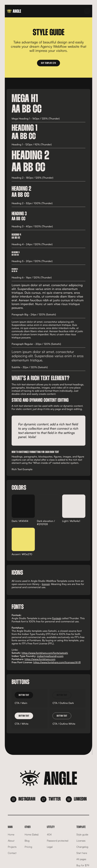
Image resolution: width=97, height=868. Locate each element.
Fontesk (57, 618)
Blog (27, 841)
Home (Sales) (32, 834)
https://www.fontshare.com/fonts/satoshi (45, 653)
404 (49, 834)
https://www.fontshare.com (40, 659)
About (11, 841)
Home (11, 834)
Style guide (82, 834)
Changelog (82, 847)
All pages (81, 859)
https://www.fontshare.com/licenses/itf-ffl (57, 662)
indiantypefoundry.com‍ (50, 656)
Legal (50, 847)
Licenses (81, 841)
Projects (12, 847)
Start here (82, 853)
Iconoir (46, 584)
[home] (14, 11)
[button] (87, 11)
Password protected (58, 841)
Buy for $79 (83, 865)
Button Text (24, 695)
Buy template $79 (48, 63)
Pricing (28, 847)
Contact (12, 853)
